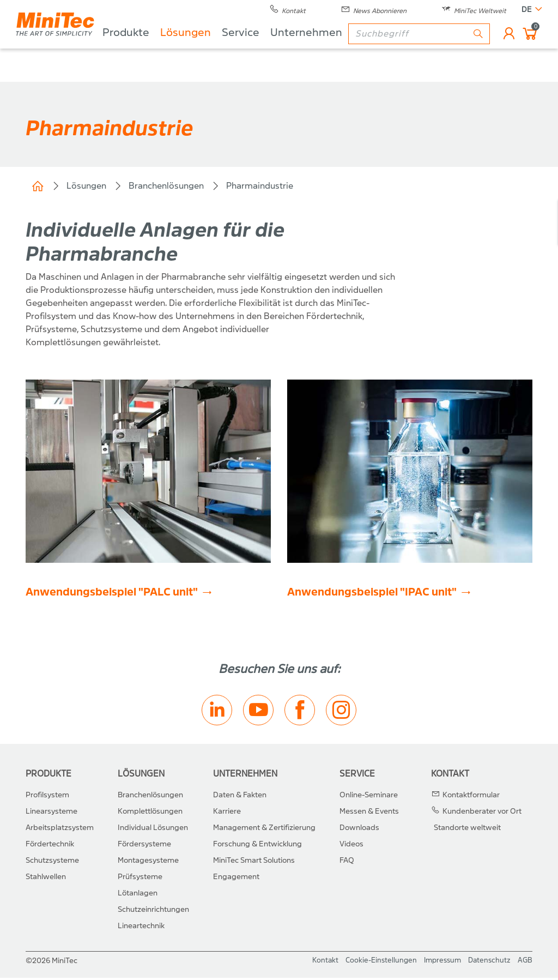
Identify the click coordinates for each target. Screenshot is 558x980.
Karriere (227, 813)
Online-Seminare (369, 797)
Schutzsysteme (52, 862)
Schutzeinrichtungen (153, 912)
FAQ (347, 862)
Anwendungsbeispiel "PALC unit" (112, 594)
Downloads (359, 830)
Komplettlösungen (150, 813)
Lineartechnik (141, 928)
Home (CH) (38, 186)
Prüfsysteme (140, 879)
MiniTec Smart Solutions (254, 862)
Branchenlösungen (166, 186)
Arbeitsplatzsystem (60, 830)
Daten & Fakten (240, 797)
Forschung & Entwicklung (257, 846)
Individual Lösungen (153, 830)
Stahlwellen (46, 879)
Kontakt (450, 776)
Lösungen (214, 49)
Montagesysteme (148, 862)
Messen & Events (369, 813)
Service (269, 49)
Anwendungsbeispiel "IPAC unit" (372, 594)
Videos (351, 846)
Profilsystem (47, 797)
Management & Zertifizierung (264, 830)
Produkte (154, 49)
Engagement (236, 879)
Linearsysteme (51, 813)
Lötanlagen (138, 895)
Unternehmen (335, 49)
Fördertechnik (50, 846)
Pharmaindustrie (260, 186)
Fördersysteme (144, 846)
